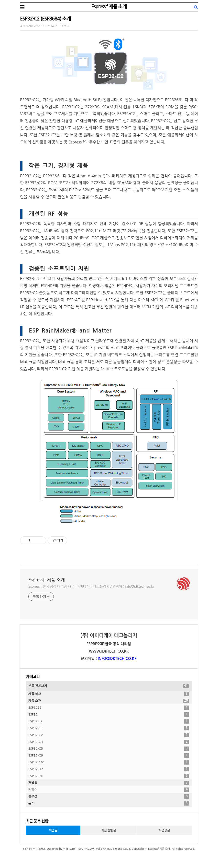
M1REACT (39, 849)
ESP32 (109, 715)
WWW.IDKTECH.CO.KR (109, 651)
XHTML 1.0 (110, 849)
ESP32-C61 (109, 762)
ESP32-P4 (109, 776)
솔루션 (109, 797)
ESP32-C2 (109, 735)
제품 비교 (109, 694)
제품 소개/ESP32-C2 (32, 26)
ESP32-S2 (109, 721)
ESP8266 (109, 708)
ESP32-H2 (109, 769)
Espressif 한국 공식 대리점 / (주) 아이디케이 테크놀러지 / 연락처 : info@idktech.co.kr (91, 586)
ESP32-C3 (109, 742)
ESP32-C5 (109, 749)
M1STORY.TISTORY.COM (79, 849)
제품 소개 (109, 701)
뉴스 (109, 803)
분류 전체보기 (109, 686)
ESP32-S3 (109, 728)
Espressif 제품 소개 (109, 7)
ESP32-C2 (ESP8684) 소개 (45, 19)
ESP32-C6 (109, 756)
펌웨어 (109, 790)
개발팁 (109, 783)
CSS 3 (126, 849)
